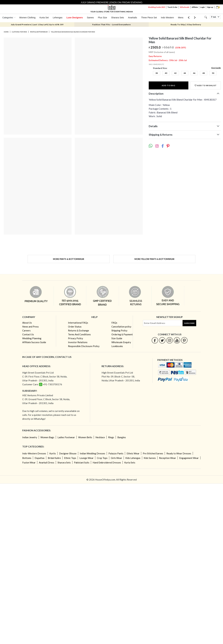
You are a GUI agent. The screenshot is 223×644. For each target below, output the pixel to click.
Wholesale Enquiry (121, 342)
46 (194, 73)
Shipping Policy (119, 330)
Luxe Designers (75, 18)
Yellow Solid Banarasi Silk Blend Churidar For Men (73, 32)
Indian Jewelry (30, 437)
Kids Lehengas (133, 458)
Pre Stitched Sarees (153, 453)
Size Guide (216, 68)
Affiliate (195, 7)
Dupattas (40, 458)
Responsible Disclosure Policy (84, 346)
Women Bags (47, 437)
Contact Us (28, 334)
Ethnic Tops (70, 458)
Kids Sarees (150, 458)
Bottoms (27, 458)
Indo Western (167, 18)
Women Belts (85, 437)
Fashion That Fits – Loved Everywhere (111, 25)
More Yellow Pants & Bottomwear (154, 259)
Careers (26, 330)
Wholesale (185, 7)
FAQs (114, 323)
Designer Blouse (68, 453)
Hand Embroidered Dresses (107, 462)
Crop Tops (102, 458)
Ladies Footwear (66, 437)
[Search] (206, 17)
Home (6, 32)
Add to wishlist (206, 85)
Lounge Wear (87, 458)
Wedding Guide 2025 (157, 7)
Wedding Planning (32, 338)
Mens (181, 18)
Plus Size (102, 18)
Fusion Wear (29, 462)
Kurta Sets (130, 462)
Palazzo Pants (116, 453)
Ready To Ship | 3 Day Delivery (186, 25)
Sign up (210, 7)
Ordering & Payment (122, 334)
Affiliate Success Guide (34, 342)
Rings (111, 437)
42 (175, 73)
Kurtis (53, 453)
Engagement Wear (189, 458)
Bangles (122, 437)
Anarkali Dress (47, 462)
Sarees (90, 18)
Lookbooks (117, 346)
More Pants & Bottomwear (69, 259)
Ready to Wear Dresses (179, 453)
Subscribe (189, 323)
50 (213, 73)
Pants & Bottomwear (39, 32)
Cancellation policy (121, 327)
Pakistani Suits (82, 462)
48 (204, 73)
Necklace (100, 437)
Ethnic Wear (133, 453)
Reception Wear (168, 458)
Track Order (172, 7)
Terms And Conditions (79, 334)
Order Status (75, 327)
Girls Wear (116, 458)
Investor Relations (78, 342)
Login (203, 7)
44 (185, 73)
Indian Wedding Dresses (92, 453)
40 (166, 73)
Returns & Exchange (79, 330)
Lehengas (58, 18)
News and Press (30, 327)
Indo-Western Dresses (34, 453)
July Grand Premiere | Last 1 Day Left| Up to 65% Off (37, 25)
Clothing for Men (19, 32)
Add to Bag (168, 85)
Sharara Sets (118, 18)
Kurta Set (44, 18)
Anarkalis (133, 18)
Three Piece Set (149, 18)
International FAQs (78, 323)
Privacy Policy (76, 338)
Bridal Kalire (54, 458)
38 (157, 73)
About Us (27, 323)
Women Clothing (27, 18)
